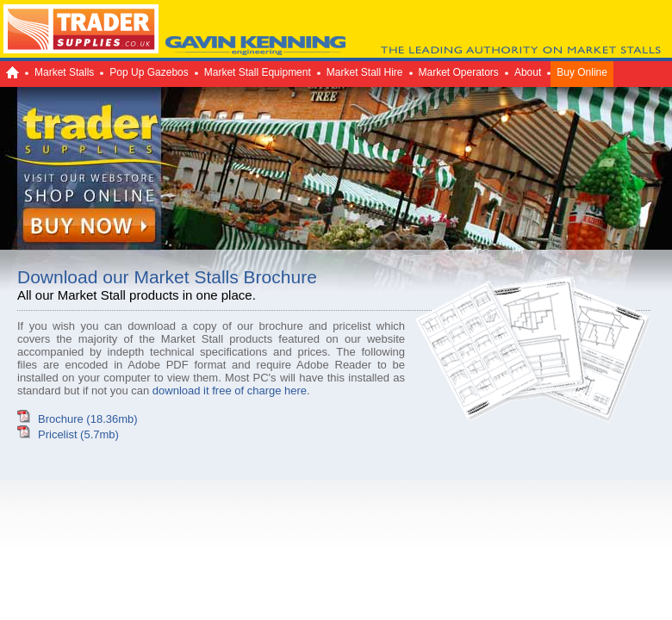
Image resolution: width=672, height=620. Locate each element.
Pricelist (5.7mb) (78, 434)
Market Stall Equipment (258, 72)
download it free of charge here (230, 391)
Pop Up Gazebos (149, 72)
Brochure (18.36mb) (88, 419)
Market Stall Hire (365, 72)
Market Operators (459, 72)
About (528, 72)
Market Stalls (64, 72)
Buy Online (582, 72)
